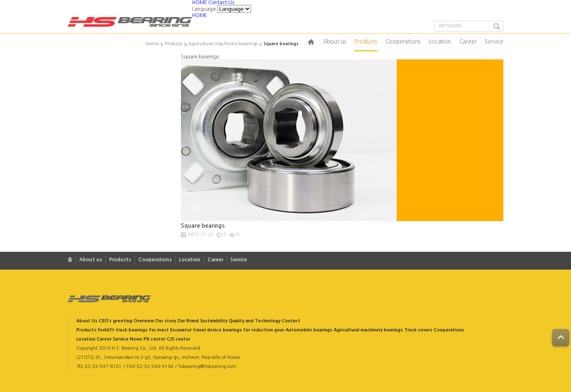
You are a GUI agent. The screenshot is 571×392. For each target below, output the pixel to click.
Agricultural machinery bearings (368, 330)
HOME (200, 2)
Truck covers (418, 330)
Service (494, 41)
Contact (291, 321)
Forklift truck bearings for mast (133, 330)
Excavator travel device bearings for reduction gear (227, 330)
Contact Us (221, 2)
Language (204, 9)
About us (334, 41)
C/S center (179, 339)
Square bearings (203, 226)
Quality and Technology (255, 321)
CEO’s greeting (116, 321)
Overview (144, 321)
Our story (166, 321)
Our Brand (188, 321)
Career (468, 41)
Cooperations (403, 41)
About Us (87, 321)
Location (440, 41)
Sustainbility (214, 321)
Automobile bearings (309, 330)
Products (366, 41)
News (136, 339)
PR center (155, 339)
